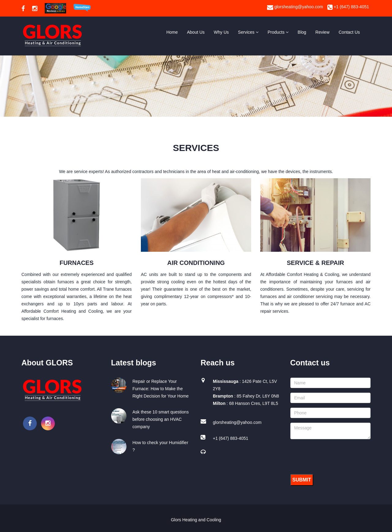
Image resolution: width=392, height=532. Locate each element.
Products (278, 32)
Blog (302, 32)
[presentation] (337, 456)
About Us (196, 32)
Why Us (221, 32)
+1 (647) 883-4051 (348, 7)
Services (248, 32)
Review (322, 32)
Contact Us (349, 32)
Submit (302, 480)
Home (172, 32)
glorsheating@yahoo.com (295, 7)
